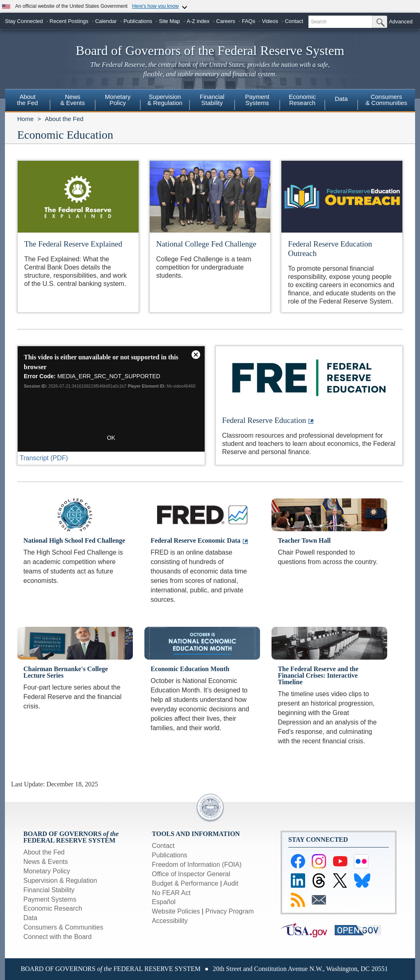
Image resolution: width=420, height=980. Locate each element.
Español (164, 902)
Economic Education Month (190, 669)
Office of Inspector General (191, 874)
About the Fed (64, 119)
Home (25, 119)
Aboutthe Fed (28, 100)
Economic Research (53, 908)
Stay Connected (24, 21)
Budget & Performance (185, 883)
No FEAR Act (171, 893)
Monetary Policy (47, 871)
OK (111, 438)
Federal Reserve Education (264, 420)
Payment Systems (50, 899)
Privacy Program (229, 911)
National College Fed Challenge (206, 244)
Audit (231, 883)
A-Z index (198, 21)
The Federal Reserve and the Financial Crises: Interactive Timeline (318, 675)
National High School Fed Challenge (74, 540)
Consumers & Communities (386, 100)
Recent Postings (69, 21)
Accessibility (170, 921)
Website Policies (176, 911)
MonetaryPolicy (118, 100)
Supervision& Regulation (165, 100)
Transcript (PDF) (44, 458)
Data (341, 99)
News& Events (73, 100)
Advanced (401, 22)
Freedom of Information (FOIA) (197, 865)
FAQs (249, 21)
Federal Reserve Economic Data (195, 540)
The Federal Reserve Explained (73, 244)
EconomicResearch (302, 100)
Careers (226, 21)
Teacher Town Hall (304, 540)
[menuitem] (27, 101)
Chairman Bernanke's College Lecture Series (66, 672)
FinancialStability (212, 100)
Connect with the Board (57, 937)
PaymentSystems (257, 100)
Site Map (169, 21)
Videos (270, 21)
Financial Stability (49, 890)
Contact (294, 21)
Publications (138, 21)
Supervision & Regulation (60, 881)
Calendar (106, 21)
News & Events (46, 862)
